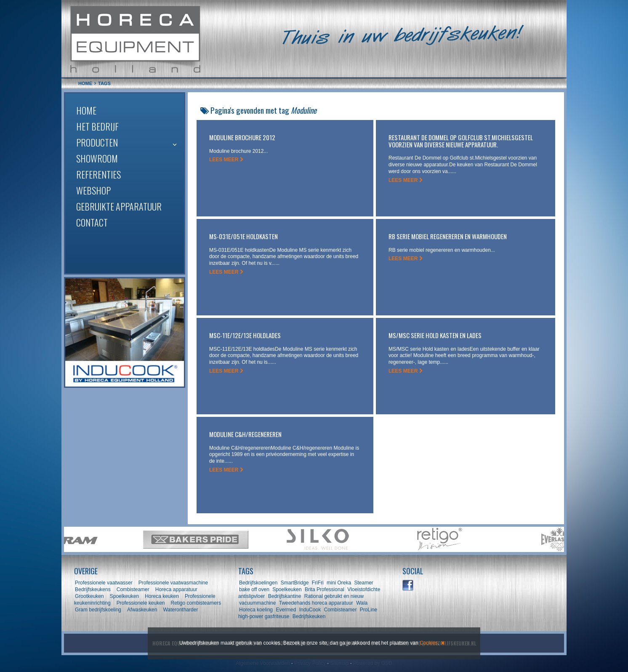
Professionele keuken (141, 603)
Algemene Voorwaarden (263, 663)
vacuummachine (257, 603)
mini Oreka (339, 583)
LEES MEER (226, 160)
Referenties (98, 174)
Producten (97, 142)
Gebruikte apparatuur (119, 206)
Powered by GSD (373, 663)
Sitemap (339, 663)
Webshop (93, 190)
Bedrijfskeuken (309, 616)
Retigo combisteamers (196, 603)
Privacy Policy (310, 663)
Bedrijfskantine (285, 596)
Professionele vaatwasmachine (173, 583)
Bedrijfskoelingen (258, 583)
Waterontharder (180, 610)
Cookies (429, 643)
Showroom (97, 158)
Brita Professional (325, 589)
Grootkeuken (89, 596)
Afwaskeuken (142, 610)
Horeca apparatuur (176, 589)
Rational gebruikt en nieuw (334, 596)
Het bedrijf (97, 126)
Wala (362, 603)
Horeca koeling (256, 610)
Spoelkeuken (124, 596)
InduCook (310, 610)
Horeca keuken (162, 596)
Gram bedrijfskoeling (98, 610)
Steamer (363, 583)
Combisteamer (133, 589)
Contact (92, 222)
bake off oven (254, 589)
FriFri (318, 583)
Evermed (286, 610)
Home (86, 110)
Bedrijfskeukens (93, 589)
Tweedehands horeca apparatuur (316, 603)
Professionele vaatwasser (104, 583)
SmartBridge (295, 583)
